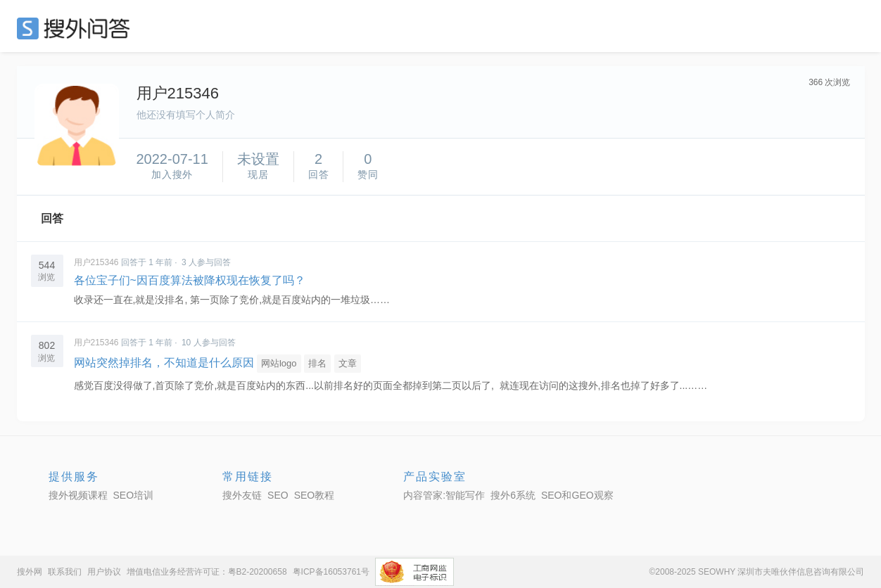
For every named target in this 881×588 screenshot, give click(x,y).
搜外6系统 (513, 495)
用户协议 (104, 572)
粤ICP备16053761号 (331, 572)
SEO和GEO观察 (577, 495)
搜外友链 (242, 495)
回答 (52, 218)
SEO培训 (134, 495)
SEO (77, 28)
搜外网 (30, 572)
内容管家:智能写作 (444, 495)
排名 (317, 363)
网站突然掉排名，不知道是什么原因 (164, 363)
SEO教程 (315, 495)
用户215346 (96, 262)
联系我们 (65, 572)
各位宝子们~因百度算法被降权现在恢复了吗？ (190, 280)
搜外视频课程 (78, 495)
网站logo (279, 363)
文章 (348, 363)
